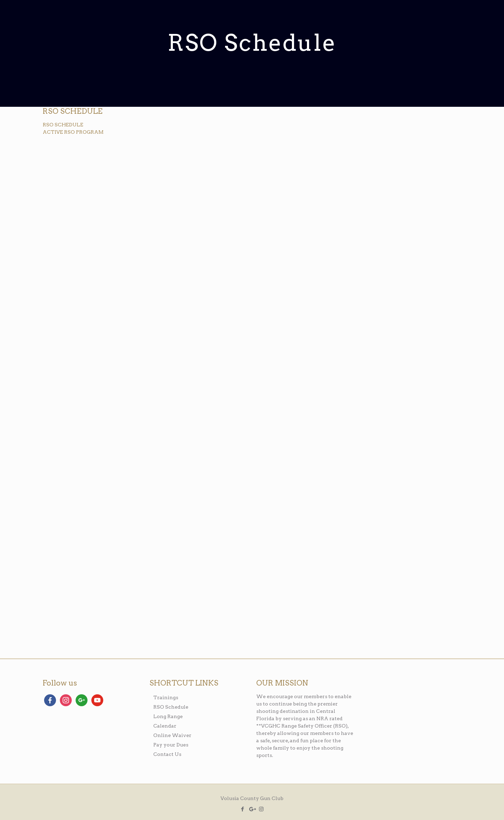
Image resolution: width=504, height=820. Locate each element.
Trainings (166, 697)
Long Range (168, 716)
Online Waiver (172, 735)
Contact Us (167, 754)
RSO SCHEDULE (63, 125)
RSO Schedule (171, 707)
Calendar (165, 726)
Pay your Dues (171, 745)
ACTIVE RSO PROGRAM (73, 132)
